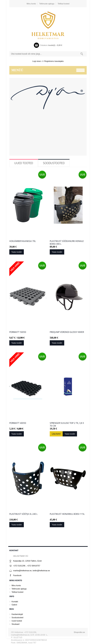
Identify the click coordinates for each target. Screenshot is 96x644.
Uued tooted (24, 163)
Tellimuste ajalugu (47, 4)
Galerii (14, 605)
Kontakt (15, 602)
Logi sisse (37, 61)
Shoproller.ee (79, 632)
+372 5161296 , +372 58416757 (27, 566)
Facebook (17, 575)
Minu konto (31, 4)
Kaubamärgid (17, 614)
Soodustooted (54, 163)
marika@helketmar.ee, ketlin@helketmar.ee (32, 571)
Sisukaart (16, 624)
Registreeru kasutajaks (54, 61)
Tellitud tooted (64, 4)
